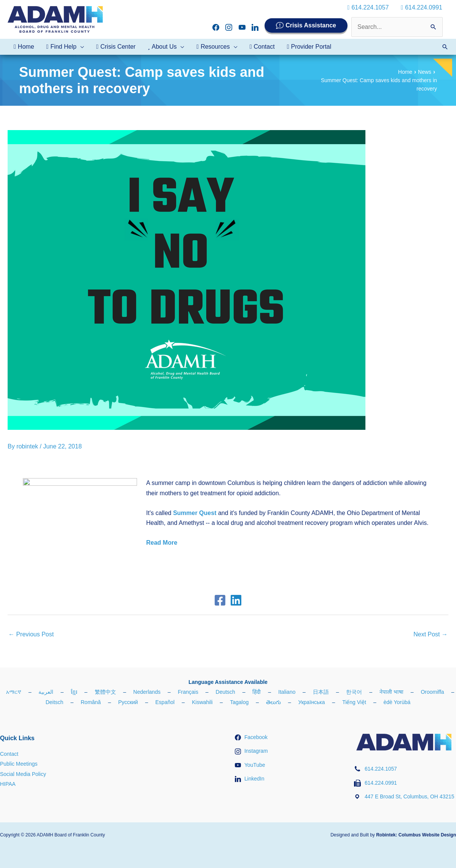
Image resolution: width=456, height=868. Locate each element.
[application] (80, 47)
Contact (9, 754)
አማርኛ (14, 692)
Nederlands (147, 692)
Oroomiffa (432, 692)
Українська (311, 702)
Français (188, 692)
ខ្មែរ (74, 692)
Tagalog (239, 702)
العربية (46, 692)
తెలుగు (273, 702)
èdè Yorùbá (397, 702)
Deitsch (55, 702)
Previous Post (31, 634)
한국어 (354, 692)
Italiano (287, 692)
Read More (162, 543)
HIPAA (8, 784)
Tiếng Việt (354, 702)
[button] (445, 47)
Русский (128, 702)
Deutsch (226, 692)
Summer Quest (195, 513)
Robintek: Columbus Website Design (416, 835)
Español (165, 702)
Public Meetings (19, 764)
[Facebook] (220, 600)
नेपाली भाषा (391, 692)
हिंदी (257, 692)
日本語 (321, 692)
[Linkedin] (236, 600)
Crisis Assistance (311, 25)
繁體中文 (105, 692)
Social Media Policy (23, 774)
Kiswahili (202, 702)
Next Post (430, 634)
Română (91, 702)
